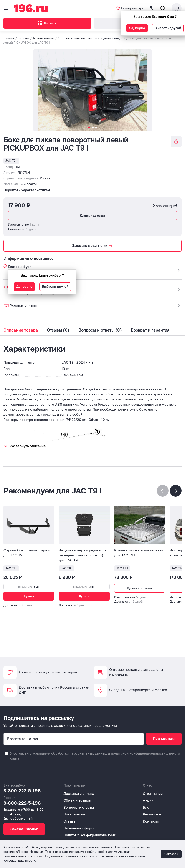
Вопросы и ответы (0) (100, 330)
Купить (29, 596)
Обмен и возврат (77, 800)
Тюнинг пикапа (43, 38)
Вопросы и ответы (79, 807)
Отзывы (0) (58, 330)
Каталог (47, 23)
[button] (176, 491)
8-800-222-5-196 (22, 790)
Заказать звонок (24, 829)
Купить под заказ (92, 216)
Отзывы (70, 821)
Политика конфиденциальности (90, 835)
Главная (9, 38)
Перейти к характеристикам (27, 190)
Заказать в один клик (93, 246)
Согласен (171, 854)
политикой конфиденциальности (138, 753)
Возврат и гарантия (150, 330)
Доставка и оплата (79, 794)
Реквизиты (152, 814)
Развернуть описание (28, 446)
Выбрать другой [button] (168, 28)
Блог (147, 807)
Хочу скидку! (165, 206)
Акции (148, 800)
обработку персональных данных (50, 847)
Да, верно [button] (137, 28)
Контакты (151, 821)
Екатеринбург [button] (132, 8)
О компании (153, 794)
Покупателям (75, 814)
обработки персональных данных (79, 753)
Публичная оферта (79, 828)
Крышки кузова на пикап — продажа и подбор (92, 38)
